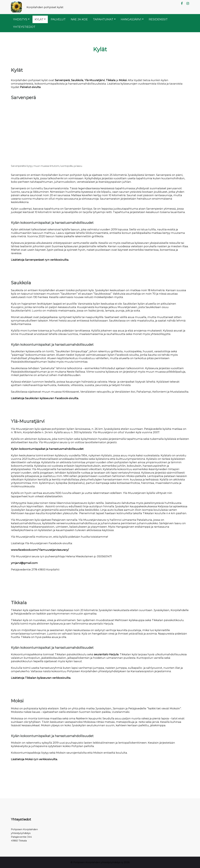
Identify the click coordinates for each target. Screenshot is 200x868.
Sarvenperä (62, 80)
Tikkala (111, 80)
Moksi (123, 80)
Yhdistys (20, 19)
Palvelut (58, 19)
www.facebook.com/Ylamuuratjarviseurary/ (40, 550)
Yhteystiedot (24, 27)
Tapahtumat (103, 19)
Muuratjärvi (97, 80)
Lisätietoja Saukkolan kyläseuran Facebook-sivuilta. (45, 398)
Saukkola (77, 80)
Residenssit (158, 19)
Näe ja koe (79, 19)
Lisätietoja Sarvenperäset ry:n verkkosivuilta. (40, 260)
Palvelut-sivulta (30, 87)
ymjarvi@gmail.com (24, 563)
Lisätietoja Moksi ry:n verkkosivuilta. (34, 759)
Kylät (39, 19)
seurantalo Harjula (106, 654)
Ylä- (87, 80)
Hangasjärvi (131, 19)
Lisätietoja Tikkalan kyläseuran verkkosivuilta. (41, 678)
